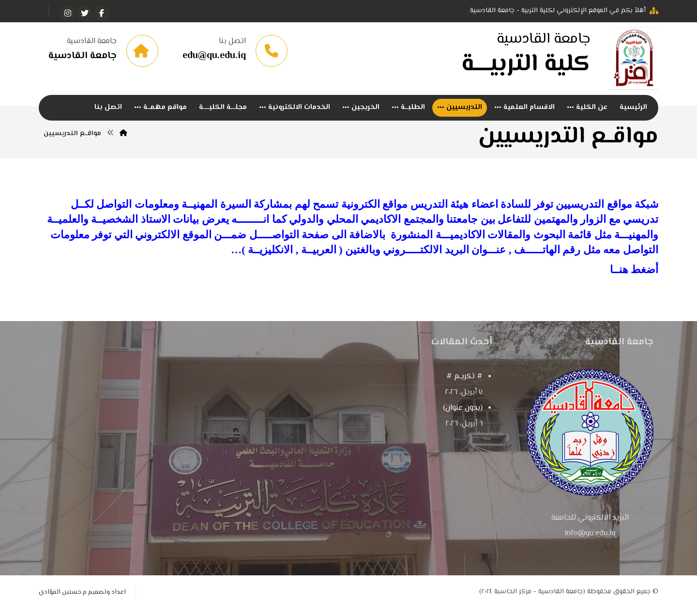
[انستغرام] (68, 13)
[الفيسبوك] (102, 13)
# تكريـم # (464, 382)
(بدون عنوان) (463, 414)
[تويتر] (85, 13)
